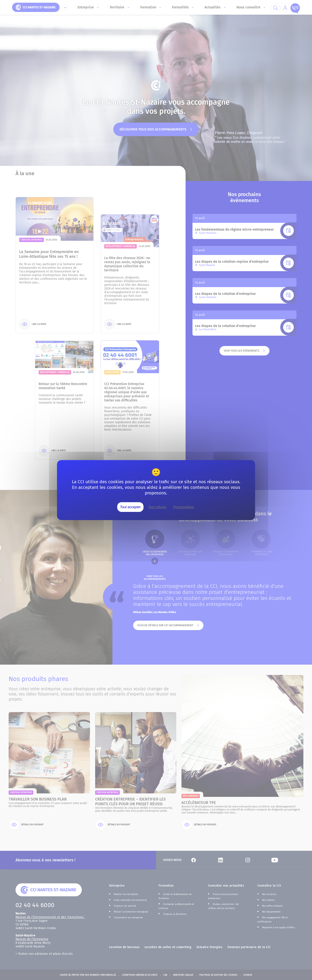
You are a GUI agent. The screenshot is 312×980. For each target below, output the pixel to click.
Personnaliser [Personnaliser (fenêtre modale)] (184, 507)
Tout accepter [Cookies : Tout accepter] (130, 507)
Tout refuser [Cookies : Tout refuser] (157, 507)
